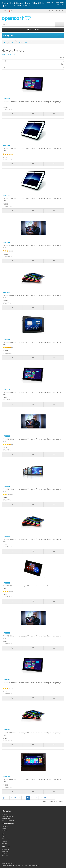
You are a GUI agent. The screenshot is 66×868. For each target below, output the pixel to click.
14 (32, 798)
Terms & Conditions (8, 821)
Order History (6, 851)
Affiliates (4, 841)
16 (41, 798)
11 (19, 798)
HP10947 (6, 339)
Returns (4, 829)
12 (24, 798)
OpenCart (12, 864)
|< (4, 798)
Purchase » (50, 3)
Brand (12, 42)
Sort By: (62, 58)
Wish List (4, 854)
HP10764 (6, 99)
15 (36, 798)
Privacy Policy (6, 818)
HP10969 (6, 436)
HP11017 (6, 680)
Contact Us (5, 826)
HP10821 (6, 242)
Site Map (4, 831)
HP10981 (6, 486)
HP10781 (6, 145)
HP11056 (6, 777)
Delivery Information (8, 816)
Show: (63, 64)
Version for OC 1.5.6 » (60, 4)
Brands (4, 837)
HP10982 (6, 536)
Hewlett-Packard (24, 42)
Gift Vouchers (6, 839)
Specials (4, 843)
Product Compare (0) (8, 54)
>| (53, 798)
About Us (5, 814)
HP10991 (6, 583)
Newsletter (5, 856)
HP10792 (6, 196)
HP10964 (6, 389)
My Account (5, 849)
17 (45, 798)
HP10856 (6, 292)
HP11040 (6, 730)
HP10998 (6, 633)
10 (15, 798)
